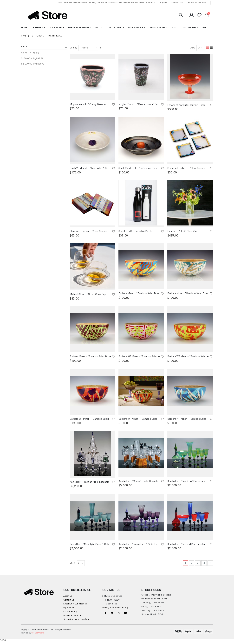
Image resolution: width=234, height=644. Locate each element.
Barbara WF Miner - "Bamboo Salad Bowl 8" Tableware (140, 357)
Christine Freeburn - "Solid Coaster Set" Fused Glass (91, 232)
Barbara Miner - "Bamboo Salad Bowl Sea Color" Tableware (188, 294)
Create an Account (196, 3)
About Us (68, 598)
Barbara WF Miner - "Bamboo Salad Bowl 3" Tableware (91, 420)
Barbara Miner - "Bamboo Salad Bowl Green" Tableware (91, 357)
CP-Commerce (38, 634)
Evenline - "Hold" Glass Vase (183, 232)
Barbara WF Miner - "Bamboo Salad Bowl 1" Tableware (140, 420)
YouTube (125, 614)
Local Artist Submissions (75, 605)
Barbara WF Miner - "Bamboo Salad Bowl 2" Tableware (188, 420)
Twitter (112, 614)
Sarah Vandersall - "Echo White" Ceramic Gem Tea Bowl (91, 168)
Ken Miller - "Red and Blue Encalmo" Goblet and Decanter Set (188, 546)
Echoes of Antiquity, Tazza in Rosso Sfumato (188, 105)
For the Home (37, 36)
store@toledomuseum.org (115, 609)
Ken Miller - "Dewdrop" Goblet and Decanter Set (188, 482)
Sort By (73, 48)
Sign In (164, 3)
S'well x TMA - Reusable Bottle (136, 232)
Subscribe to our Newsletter (77, 621)
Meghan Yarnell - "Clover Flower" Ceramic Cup (140, 104)
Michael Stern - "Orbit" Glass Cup (88, 295)
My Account (69, 609)
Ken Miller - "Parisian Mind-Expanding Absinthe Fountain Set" (91, 483)
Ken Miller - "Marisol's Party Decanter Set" (140, 482)
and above (33, 64)
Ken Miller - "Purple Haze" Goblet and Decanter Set (140, 546)
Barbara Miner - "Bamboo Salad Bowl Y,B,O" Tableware (140, 294)
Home (24, 36)
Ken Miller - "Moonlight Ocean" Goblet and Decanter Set (91, 546)
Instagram (119, 614)
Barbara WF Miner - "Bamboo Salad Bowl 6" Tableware (188, 357)
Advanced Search (72, 617)
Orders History (70, 613)
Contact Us (177, 3)
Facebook (105, 614)
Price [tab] (44, 47)
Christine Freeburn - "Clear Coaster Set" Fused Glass (188, 168)
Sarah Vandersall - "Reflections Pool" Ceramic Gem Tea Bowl (140, 168)
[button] (114, 104)
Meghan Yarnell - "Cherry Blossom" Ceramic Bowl (91, 104)
